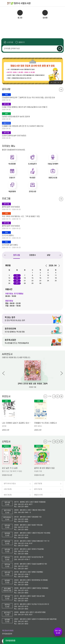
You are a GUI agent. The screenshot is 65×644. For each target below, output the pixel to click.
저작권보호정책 (7, 634)
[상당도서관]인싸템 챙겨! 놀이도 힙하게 (16, 117)
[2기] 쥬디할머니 (8, 235)
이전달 (47, 266)
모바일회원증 (10, 641)
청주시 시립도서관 (36, 3)
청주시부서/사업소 (10, 484)
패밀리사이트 (39, 495)
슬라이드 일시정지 (61, 82)
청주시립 (17, 255)
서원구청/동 (8, 489)
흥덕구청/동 (38, 489)
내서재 (45, 18)
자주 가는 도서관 (58, 632)
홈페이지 (22, 42)
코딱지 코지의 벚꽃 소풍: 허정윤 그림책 (33, 384)
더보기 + (61, 396)
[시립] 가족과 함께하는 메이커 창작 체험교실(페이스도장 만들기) (25, 107)
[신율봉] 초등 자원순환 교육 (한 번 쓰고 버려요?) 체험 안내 (23, 126)
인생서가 (12, 178)
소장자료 (10, 42)
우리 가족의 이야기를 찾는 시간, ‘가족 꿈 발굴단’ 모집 (21, 216)
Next (58, 82)
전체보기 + (61, 199)
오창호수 (33, 255)
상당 (49, 255)
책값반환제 (12, 192)
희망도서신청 (53, 178)
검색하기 (60, 49)
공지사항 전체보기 (61, 90)
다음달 (58, 266)
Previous (52, 82)
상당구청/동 (38, 484)
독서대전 (32, 178)
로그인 (20, 18)
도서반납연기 (32, 164)
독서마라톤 (12, 164)
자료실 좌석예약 (53, 164)
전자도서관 (32, 192)
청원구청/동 (8, 495)
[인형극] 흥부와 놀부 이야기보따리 (14, 136)
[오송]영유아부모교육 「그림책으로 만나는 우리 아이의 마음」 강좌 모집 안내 (28, 98)
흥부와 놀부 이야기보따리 (11, 207)
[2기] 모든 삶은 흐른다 (10, 245)
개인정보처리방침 (8, 631)
